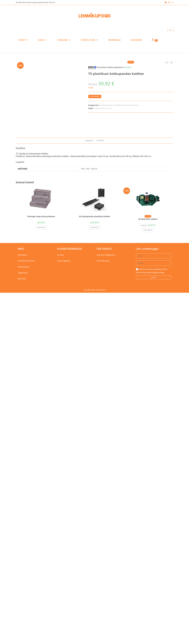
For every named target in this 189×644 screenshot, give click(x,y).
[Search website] (170, 31)
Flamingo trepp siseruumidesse (41, 568)
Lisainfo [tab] (100, 492)
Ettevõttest (22, 606)
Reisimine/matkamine (130, 106)
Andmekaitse (23, 618)
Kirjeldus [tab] (89, 492)
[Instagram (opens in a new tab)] (169, 2)
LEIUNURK (117, 106)
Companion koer (100, 109)
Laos (110, 109)
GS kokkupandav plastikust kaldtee (94, 568)
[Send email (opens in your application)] (172, 2)
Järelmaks (22, 630)
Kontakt (60, 606)
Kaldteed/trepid (105, 106)
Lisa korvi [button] (41, 579)
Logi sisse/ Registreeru (106, 606)
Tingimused (23, 624)
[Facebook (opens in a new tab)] (166, 2)
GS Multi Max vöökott (148, 570)
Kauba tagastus (64, 612)
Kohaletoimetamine (26, 612)
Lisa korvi (95, 97)
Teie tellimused (103, 612)
